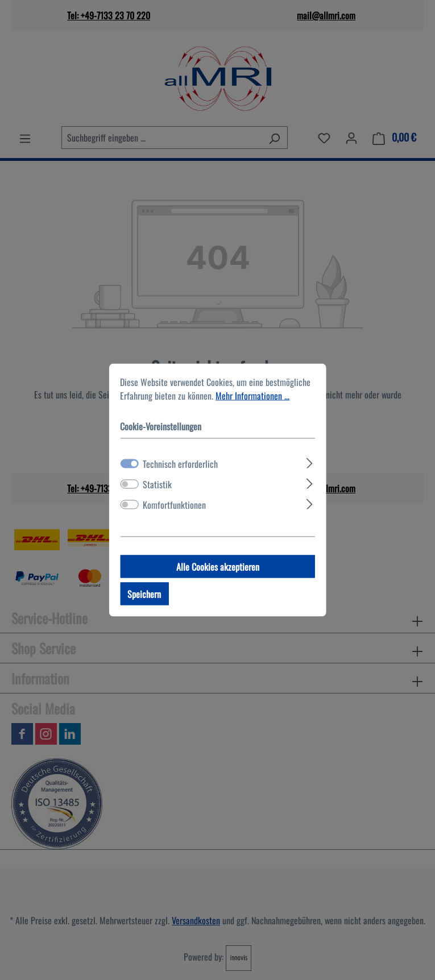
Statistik (157, 484)
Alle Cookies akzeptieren (218, 567)
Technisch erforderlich (180, 464)
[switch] (129, 484)
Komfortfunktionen (174, 505)
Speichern (144, 594)
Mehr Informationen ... (252, 396)
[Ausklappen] (310, 462)
